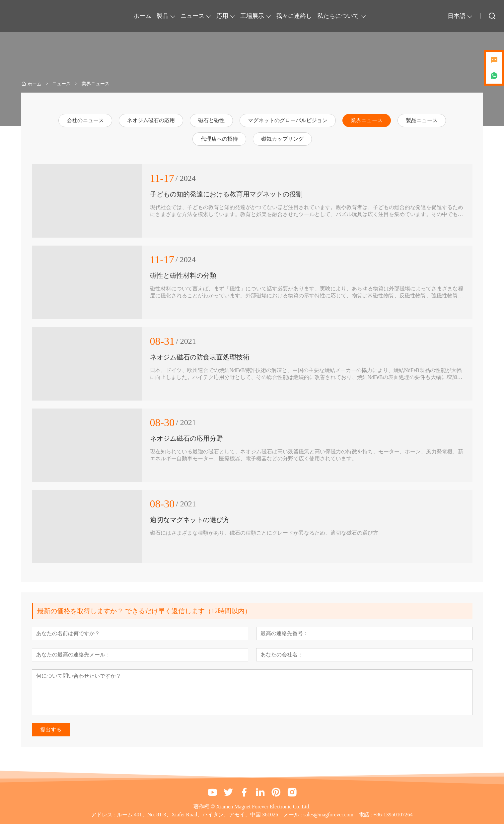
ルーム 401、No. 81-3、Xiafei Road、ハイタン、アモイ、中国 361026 (198, 815)
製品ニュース (422, 120)
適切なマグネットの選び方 (190, 520)
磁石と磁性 (211, 120)
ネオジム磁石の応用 (151, 120)
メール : (293, 815)
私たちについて (338, 16)
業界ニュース (367, 120)
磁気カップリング (282, 139)
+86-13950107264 (393, 815)
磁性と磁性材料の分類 (183, 275)
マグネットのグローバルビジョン (288, 120)
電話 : (366, 815)
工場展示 (252, 16)
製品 (163, 16)
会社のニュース (85, 120)
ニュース (192, 16)
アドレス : (104, 815)
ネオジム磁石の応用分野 (186, 438)
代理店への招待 (219, 139)
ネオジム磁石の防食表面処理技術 (200, 357)
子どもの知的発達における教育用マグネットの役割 (226, 194)
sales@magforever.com (328, 815)
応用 (222, 16)
